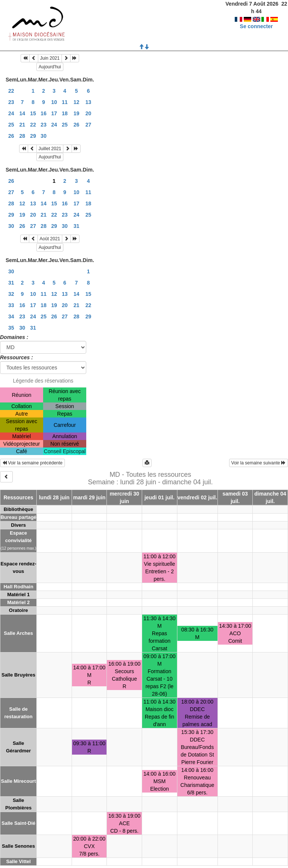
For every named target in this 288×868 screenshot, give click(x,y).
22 (11, 91)
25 (11, 125)
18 (65, 113)
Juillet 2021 (50, 149)
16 (43, 113)
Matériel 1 (18, 594)
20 (88, 113)
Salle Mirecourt (19, 781)
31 (76, 226)
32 (11, 294)
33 (11, 305)
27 (88, 125)
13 (88, 102)
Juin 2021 (50, 58)
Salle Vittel (18, 861)
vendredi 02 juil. (197, 497)
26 (76, 125)
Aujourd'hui (50, 67)
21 (22, 125)
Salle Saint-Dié (18, 823)
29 (33, 136)
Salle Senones (18, 846)
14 (22, 113)
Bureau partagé (18, 517)
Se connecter (256, 19)
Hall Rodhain (18, 587)
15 (33, 113)
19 (76, 113)
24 (11, 113)
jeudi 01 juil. (159, 497)
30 (43, 136)
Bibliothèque (19, 509)
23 (11, 102)
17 (54, 113)
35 (11, 328)
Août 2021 (50, 239)
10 (54, 102)
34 (11, 316)
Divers (18, 525)
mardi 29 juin (89, 497)
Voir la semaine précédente (32, 463)
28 (22, 136)
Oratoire (19, 610)
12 (76, 102)
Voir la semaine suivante (259, 463)
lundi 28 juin (54, 497)
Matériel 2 (18, 602)
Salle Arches (18, 633)
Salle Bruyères (18, 675)
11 (65, 102)
